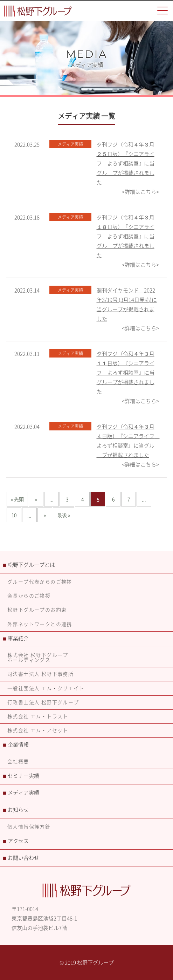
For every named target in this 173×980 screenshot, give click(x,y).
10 (14, 515)
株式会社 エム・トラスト (38, 716)
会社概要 (18, 761)
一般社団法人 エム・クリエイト (46, 688)
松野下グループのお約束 (37, 610)
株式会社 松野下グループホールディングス (38, 657)
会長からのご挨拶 (29, 596)
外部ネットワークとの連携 (40, 624)
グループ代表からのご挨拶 (40, 581)
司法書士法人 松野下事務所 (40, 674)
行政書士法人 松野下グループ (43, 702)
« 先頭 (17, 499)
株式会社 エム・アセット (38, 730)
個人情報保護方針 (29, 826)
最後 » (64, 515)
